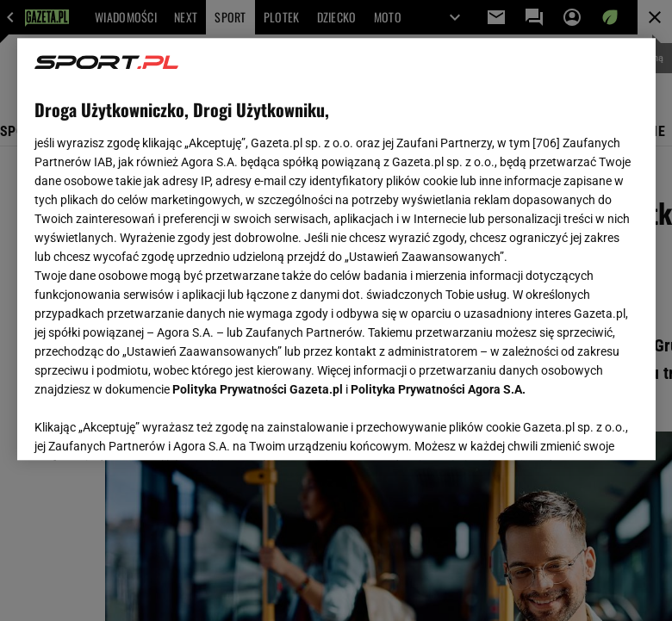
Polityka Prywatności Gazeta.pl (258, 389)
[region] (336, 249)
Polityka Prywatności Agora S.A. (438, 389)
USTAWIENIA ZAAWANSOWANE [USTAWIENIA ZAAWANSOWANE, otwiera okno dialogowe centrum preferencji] (147, 425)
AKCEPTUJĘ (579, 426)
